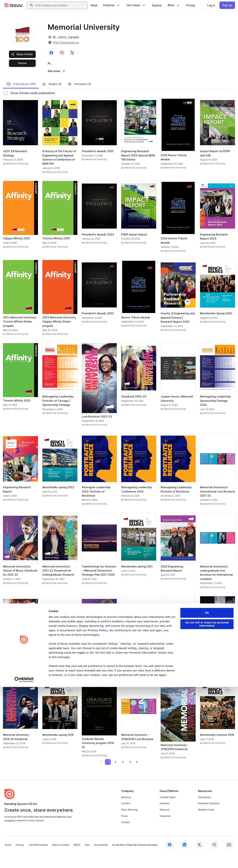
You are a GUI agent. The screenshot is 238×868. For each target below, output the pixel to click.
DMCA (77, 859)
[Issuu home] (13, 5)
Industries (165, 830)
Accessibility (101, 859)
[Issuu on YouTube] (229, 859)
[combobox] (61, 5)
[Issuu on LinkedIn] (184, 859)
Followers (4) (79, 98)
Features (165, 818)
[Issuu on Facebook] (170, 859)
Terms (8, 859)
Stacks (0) (52, 98)
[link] (94, 5)
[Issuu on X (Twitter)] (199, 859)
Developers (205, 812)
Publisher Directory (209, 818)
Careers (126, 818)
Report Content (61, 859)
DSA (87, 859)
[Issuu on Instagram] (214, 859)
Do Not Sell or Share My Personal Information (135, 859)
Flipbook (165, 824)
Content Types (168, 812)
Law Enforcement (38, 859)
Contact (126, 836)
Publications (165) (21, 98)
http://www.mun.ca (66, 42)
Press (124, 830)
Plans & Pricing (129, 824)
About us (126, 812)
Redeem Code (206, 824)
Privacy (20, 859)
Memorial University (17, 178)
